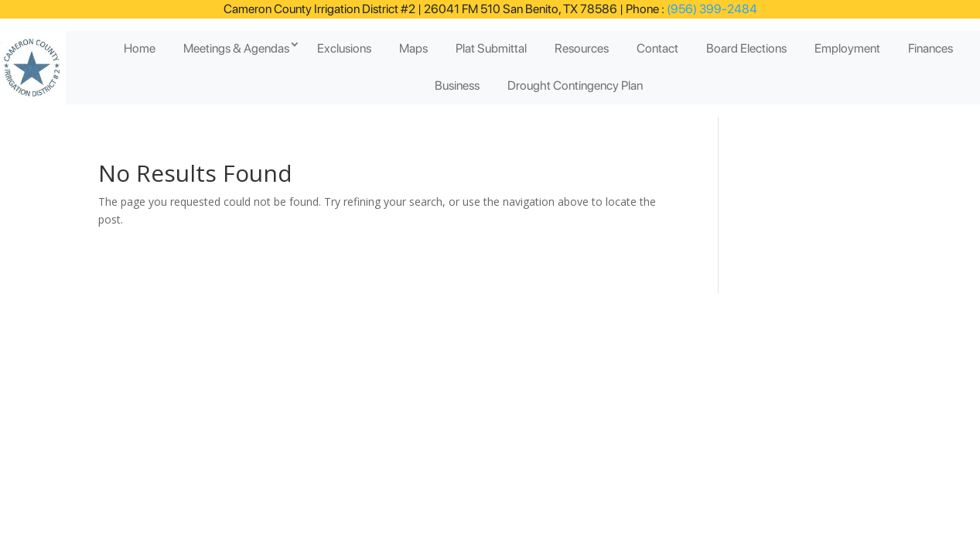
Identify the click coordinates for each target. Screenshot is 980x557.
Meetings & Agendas (236, 48)
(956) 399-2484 (711, 9)
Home (140, 48)
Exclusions (344, 48)
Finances (930, 48)
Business (457, 85)
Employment (847, 48)
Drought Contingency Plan (575, 85)
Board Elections (746, 48)
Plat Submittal (491, 48)
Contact (657, 48)
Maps (413, 48)
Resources (582, 48)
